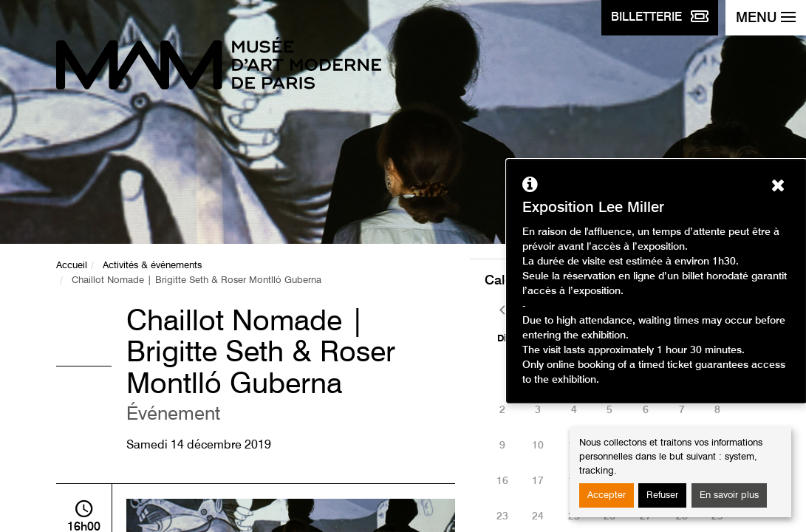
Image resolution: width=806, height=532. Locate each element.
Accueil (72, 266)
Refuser (662, 495)
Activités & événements (152, 266)
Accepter (607, 495)
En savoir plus (729, 495)
